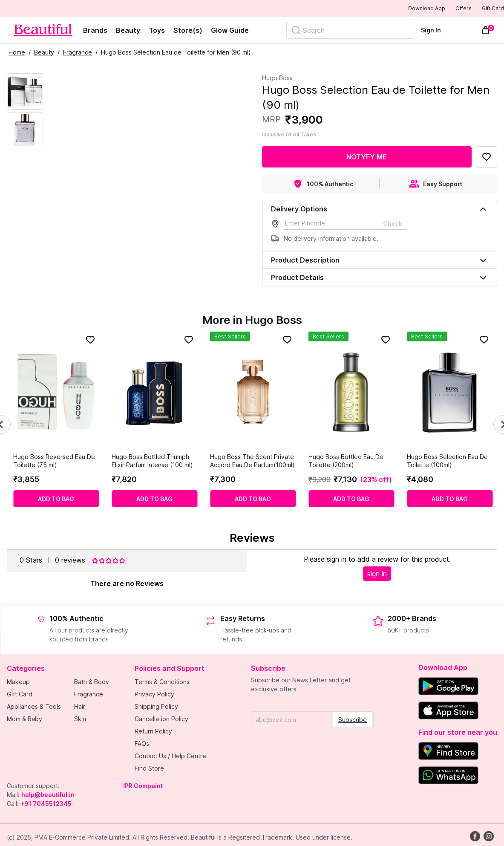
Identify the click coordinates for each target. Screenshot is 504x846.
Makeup (18, 683)
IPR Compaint (143, 787)
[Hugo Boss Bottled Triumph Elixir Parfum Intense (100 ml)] (154, 393)
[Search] (350, 31)
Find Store (149, 769)
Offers (449, 9)
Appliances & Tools (34, 707)
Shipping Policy (156, 707)
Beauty (128, 31)
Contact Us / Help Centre (170, 757)
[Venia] (43, 31)
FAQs (142, 744)
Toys (157, 31)
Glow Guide (230, 31)
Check (393, 224)
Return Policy (153, 732)
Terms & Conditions (162, 683)
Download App (403, 9)
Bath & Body (92, 683)
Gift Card (487, 9)
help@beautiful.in (48, 795)
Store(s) (188, 31)
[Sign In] (436, 31)
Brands (95, 31)
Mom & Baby (24, 720)
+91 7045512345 (46, 804)
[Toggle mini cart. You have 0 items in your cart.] (486, 31)
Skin (80, 720)
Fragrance (78, 53)
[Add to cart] (56, 500)
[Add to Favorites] (487, 158)
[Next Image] (25, 131)
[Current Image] (25, 92)
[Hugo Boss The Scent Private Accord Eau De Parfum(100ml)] (253, 393)
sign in (377, 575)
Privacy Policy (154, 695)
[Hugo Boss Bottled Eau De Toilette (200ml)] (351, 393)
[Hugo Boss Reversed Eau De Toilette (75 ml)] (56, 393)
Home (17, 53)
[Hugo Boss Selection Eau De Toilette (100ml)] (450, 393)
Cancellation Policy (161, 720)
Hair (80, 707)
